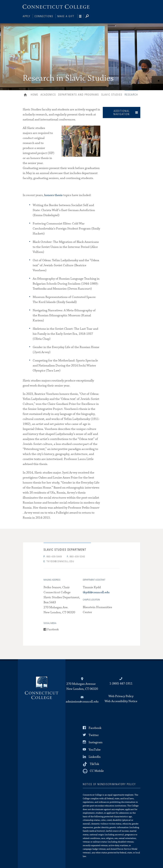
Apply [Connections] (27, 16)
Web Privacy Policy (121, 696)
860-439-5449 (53, 556)
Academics (48, 94)
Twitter (94, 735)
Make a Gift (66, 16)
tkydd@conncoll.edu (59, 561)
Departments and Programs (79, 94)
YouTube (95, 749)
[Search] (90, 16)
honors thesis (53, 195)
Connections (44, 16)
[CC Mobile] (93, 771)
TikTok (94, 764)
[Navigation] (81, 16)
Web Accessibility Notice (121, 701)
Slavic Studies (112, 94)
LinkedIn (95, 757)
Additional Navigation (122, 112)
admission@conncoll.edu (82, 701)
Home (26, 95)
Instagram (96, 742)
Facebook (53, 629)
